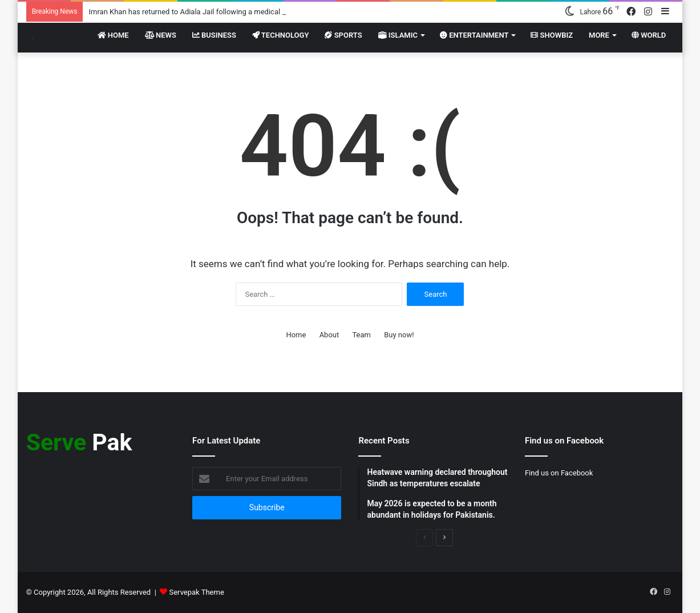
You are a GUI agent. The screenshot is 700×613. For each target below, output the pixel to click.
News (161, 35)
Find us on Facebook (559, 473)
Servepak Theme (197, 592)
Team (361, 335)
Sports (343, 35)
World (649, 35)
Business (214, 35)
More (599, 35)
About (329, 335)
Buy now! (399, 335)
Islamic (398, 35)
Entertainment (474, 35)
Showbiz (552, 35)
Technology (281, 35)
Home (113, 35)
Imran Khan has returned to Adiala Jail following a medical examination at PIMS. (220, 12)
